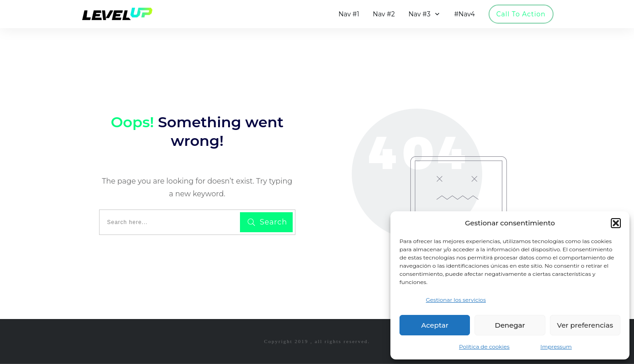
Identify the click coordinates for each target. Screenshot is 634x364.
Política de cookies (484, 347)
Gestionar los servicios (456, 300)
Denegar (510, 325)
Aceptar (435, 325)
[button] (616, 223)
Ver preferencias (585, 325)
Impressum (556, 347)
